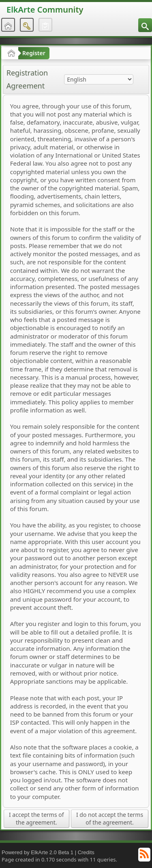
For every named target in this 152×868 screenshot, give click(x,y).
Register (34, 53)
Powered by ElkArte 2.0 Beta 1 (37, 852)
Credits (86, 852)
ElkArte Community (45, 10)
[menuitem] (145, 25)
